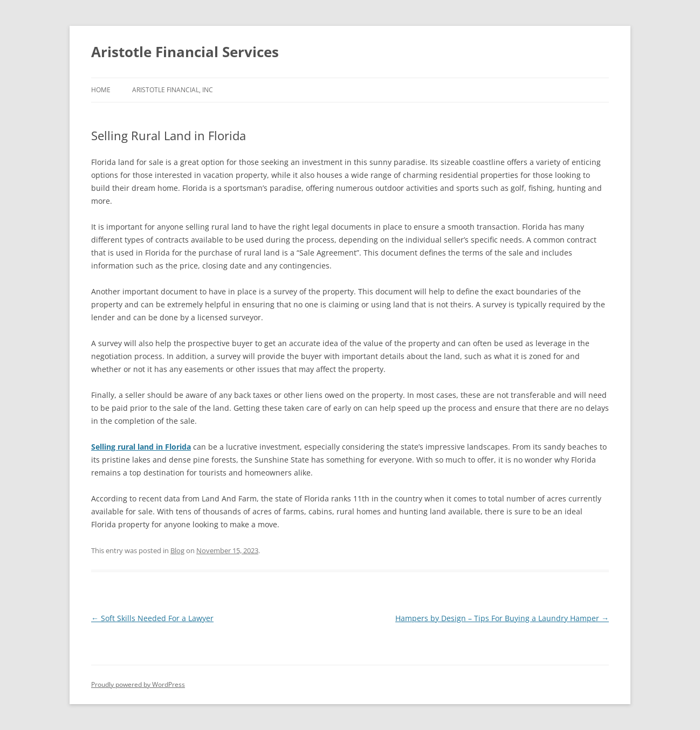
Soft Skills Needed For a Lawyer (152, 618)
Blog (177, 550)
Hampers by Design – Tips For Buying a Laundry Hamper (502, 618)
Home (101, 90)
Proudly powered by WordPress (138, 684)
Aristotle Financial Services (185, 52)
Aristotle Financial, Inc (173, 90)
